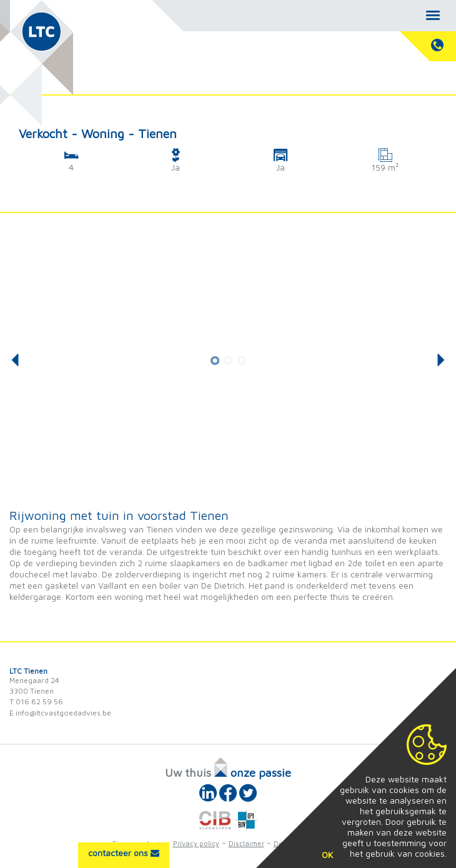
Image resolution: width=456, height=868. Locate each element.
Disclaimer (246, 843)
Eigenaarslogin (138, 843)
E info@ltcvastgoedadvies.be (60, 713)
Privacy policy (196, 843)
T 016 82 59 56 (36, 701)
